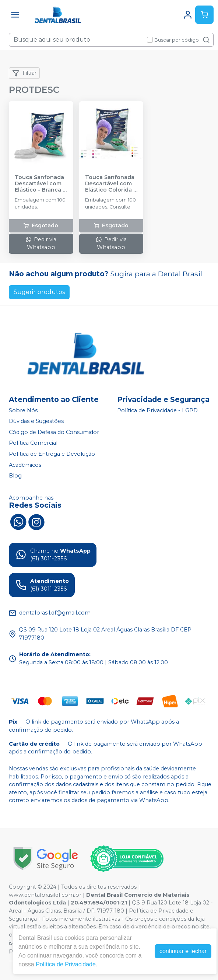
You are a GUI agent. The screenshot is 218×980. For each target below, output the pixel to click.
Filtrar (24, 73)
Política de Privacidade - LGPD (157, 410)
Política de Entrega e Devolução (52, 454)
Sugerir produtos (39, 292)
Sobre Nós (23, 410)
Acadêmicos (25, 465)
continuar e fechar (183, 951)
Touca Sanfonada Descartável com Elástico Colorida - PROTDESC (110, 184)
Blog (15, 476)
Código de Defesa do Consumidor (54, 432)
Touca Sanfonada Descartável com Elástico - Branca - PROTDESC (40, 184)
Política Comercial (33, 443)
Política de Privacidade (66, 964)
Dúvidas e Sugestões (36, 421)
